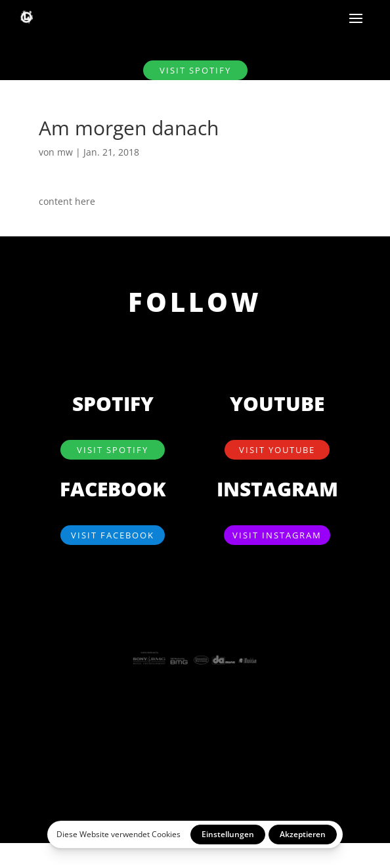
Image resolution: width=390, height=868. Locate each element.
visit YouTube (277, 450)
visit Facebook (113, 535)
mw (65, 152)
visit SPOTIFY (195, 70)
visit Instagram (277, 535)
